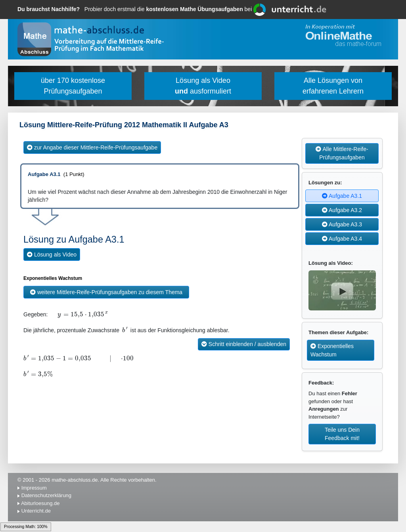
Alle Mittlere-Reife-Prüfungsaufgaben (342, 153)
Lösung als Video (52, 255)
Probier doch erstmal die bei (135, 9)
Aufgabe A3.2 (342, 210)
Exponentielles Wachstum (332, 350)
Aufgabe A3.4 (342, 239)
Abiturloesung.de (40, 503)
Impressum (34, 488)
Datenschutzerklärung (46, 495)
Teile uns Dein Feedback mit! (342, 434)
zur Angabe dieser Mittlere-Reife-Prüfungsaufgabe (92, 147)
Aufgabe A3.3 (342, 224)
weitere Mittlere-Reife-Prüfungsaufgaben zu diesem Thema (106, 292)
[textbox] (53, 315)
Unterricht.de (36, 511)
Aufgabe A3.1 (342, 196)
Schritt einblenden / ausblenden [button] (244, 344)
